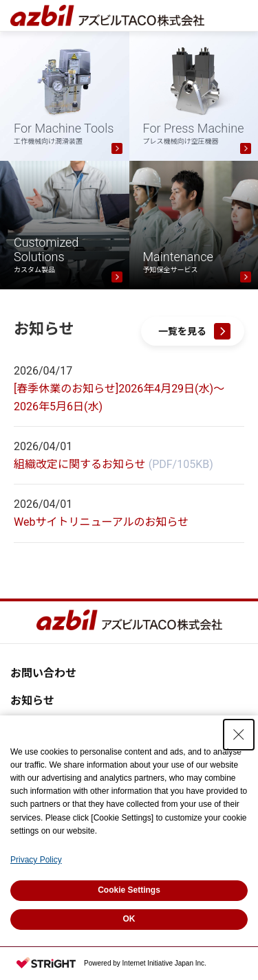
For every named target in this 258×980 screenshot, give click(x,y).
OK (129, 919)
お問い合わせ (43, 673)
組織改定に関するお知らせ (80, 464)
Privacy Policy (36, 860)
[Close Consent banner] (239, 735)
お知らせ (32, 701)
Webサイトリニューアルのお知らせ (101, 522)
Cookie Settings (129, 890)
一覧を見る (182, 331)
